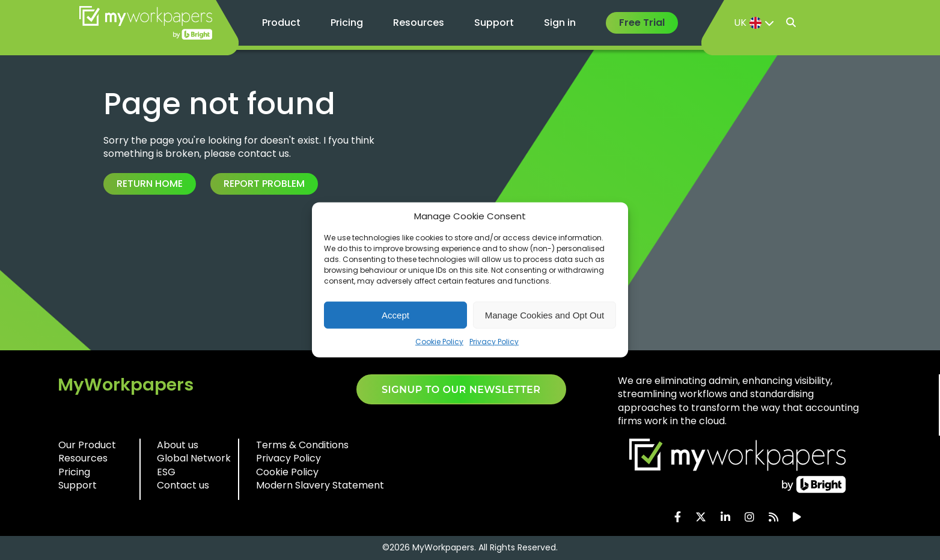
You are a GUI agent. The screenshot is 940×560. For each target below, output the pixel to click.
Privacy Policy (494, 342)
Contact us (183, 485)
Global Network (194, 458)
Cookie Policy (439, 342)
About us (178, 445)
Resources (419, 23)
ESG (166, 472)
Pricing (347, 23)
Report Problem (264, 184)
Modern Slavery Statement (320, 485)
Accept (395, 315)
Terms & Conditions (302, 445)
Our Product (87, 445)
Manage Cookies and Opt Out (545, 315)
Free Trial (642, 23)
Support (494, 23)
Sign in (560, 23)
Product (281, 23)
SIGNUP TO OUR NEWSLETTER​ (461, 390)
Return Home (150, 184)
